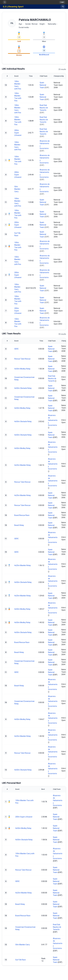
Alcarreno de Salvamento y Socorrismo (53, 420)
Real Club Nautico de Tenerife (44, 108)
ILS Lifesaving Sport (13, 7)
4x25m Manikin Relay (23, 465)
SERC (16, 349)
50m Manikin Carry (17, 189)
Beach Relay (19, 525)
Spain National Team (43, 85)
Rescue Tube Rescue (22, 359)
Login (62, 2)
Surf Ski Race (21, 960)
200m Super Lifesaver (18, 133)
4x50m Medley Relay (22, 369)
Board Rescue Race (22, 515)
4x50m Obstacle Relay (23, 388)
